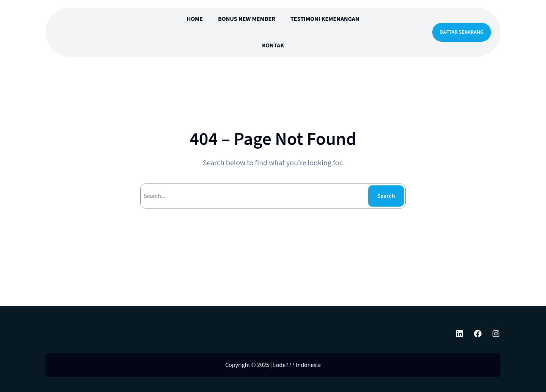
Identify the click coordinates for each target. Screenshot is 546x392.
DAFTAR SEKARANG (462, 32)
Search (386, 196)
